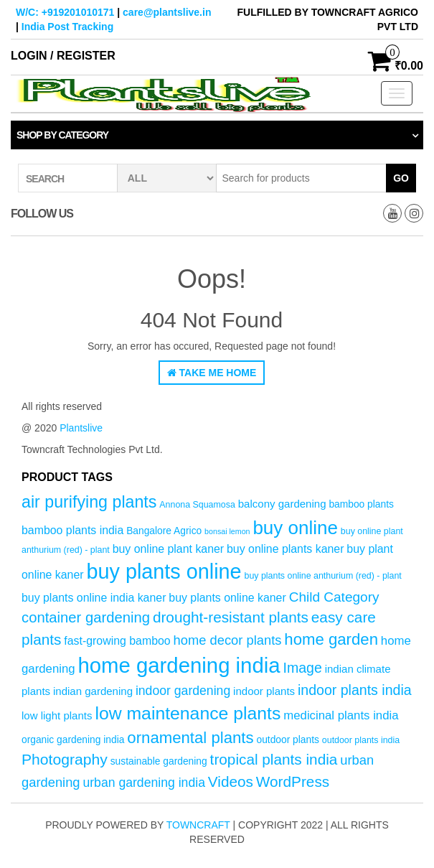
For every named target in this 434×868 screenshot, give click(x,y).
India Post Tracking (67, 27)
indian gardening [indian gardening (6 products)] (93, 691)
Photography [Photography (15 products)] (65, 759)
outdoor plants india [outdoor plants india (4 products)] (361, 740)
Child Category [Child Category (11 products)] (334, 597)
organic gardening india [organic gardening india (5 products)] (73, 740)
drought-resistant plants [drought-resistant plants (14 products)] (231, 617)
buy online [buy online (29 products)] (295, 528)
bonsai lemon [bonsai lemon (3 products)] (227, 531)
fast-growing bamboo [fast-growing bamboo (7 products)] (117, 641)
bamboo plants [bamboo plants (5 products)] (361, 504)
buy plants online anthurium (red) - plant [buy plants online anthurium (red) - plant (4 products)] (323, 576)
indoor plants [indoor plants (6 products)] (264, 691)
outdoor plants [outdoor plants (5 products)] (287, 740)
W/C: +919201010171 (65, 12)
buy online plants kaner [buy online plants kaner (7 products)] (285, 549)
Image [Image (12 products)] (302, 668)
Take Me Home (212, 373)
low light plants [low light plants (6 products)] (57, 715)
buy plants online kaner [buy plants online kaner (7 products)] (227, 598)
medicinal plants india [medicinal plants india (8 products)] (341, 715)
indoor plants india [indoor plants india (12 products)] (355, 690)
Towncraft (198, 825)
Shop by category (62, 135)
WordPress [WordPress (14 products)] (293, 781)
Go (401, 178)
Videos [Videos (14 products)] (231, 781)
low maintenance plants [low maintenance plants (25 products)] (188, 713)
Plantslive (81, 428)
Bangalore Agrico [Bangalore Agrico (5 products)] (164, 531)
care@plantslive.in (167, 12)
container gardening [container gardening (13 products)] (86, 617)
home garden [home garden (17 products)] (331, 639)
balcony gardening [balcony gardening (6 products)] (282, 504)
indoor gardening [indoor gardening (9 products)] (183, 691)
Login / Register (63, 56)
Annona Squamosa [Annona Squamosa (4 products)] (197, 505)
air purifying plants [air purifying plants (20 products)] (89, 502)
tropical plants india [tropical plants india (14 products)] (274, 759)
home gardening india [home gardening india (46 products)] (179, 665)
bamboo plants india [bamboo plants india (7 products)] (72, 530)
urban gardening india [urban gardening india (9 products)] (144, 783)
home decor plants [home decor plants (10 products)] (228, 640)
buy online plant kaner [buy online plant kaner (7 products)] (169, 549)
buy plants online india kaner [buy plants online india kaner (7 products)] (94, 598)
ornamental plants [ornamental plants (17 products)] (190, 738)
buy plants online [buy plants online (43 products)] (164, 571)
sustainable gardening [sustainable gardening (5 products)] (159, 761)
